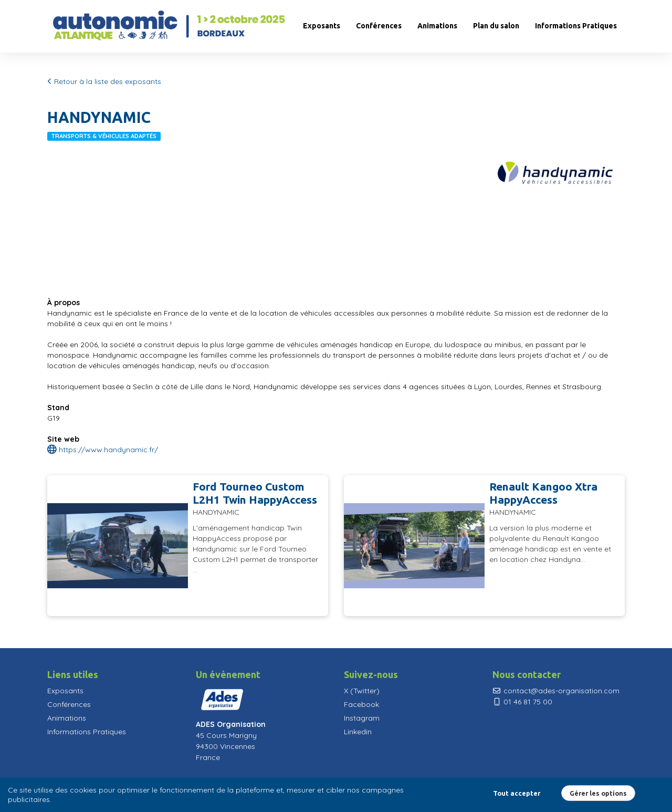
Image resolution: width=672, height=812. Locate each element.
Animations (437, 26)
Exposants (322, 26)
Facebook (361, 704)
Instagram (362, 718)
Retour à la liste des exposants (104, 81)
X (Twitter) (362, 691)
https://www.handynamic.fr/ (103, 450)
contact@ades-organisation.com (556, 691)
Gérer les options (598, 793)
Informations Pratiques (576, 26)
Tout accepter (517, 793)
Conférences (379, 26)
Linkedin (358, 732)
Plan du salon (496, 26)
